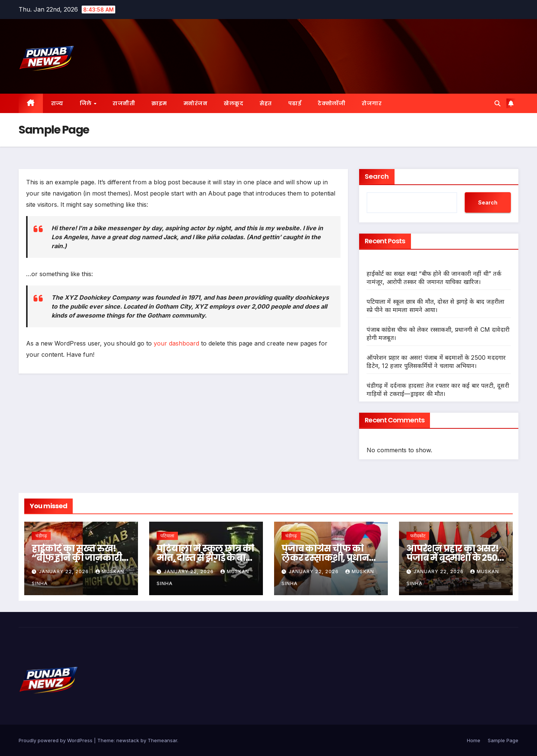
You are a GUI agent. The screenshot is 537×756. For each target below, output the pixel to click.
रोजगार (372, 103)
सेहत (266, 103)
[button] (497, 103)
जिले (87, 103)
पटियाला (167, 536)
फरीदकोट (418, 536)
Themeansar (162, 740)
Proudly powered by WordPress (56, 740)
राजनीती (124, 103)
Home (474, 740)
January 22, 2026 (65, 571)
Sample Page (503, 740)
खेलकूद (233, 103)
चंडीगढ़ (41, 536)
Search (377, 176)
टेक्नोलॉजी (332, 103)
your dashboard (176, 343)
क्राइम (159, 103)
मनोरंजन (196, 103)
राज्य (57, 103)
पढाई (295, 103)
